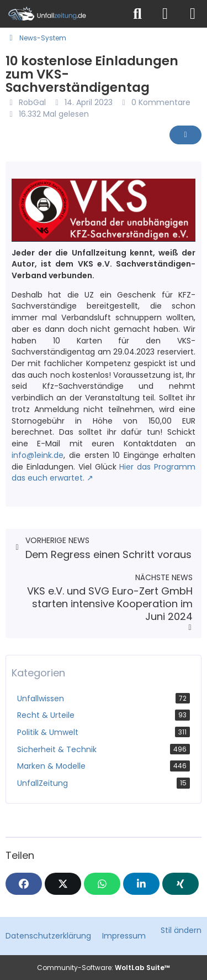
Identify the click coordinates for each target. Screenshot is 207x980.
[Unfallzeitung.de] (62, 14)
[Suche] (137, 14)
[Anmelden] (165, 14)
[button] (141, 884)
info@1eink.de (38, 455)
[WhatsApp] (102, 884)
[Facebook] (24, 884)
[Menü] (193, 14)
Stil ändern (181, 930)
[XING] (181, 884)
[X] (63, 884)
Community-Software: (104, 968)
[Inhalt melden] (185, 135)
